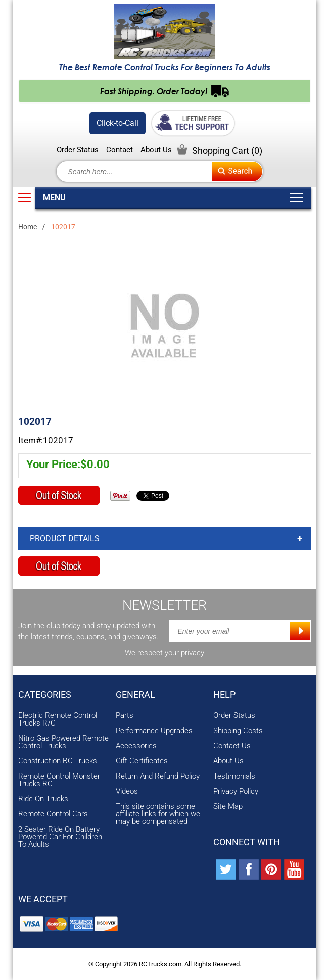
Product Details (65, 538)
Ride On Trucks (43, 799)
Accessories (136, 746)
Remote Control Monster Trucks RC (59, 780)
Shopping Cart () (227, 151)
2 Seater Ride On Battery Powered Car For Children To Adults (60, 837)
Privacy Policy (236, 791)
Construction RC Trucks (58, 761)
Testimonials (234, 776)
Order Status (78, 150)
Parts (125, 716)
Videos (127, 791)
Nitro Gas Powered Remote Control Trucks (63, 742)
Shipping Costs (238, 731)
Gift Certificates (142, 761)
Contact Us (232, 746)
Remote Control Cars (53, 814)
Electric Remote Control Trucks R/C (58, 719)
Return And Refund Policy (158, 776)
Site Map (228, 807)
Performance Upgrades (154, 731)
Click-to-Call (117, 123)
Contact (120, 150)
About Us (156, 150)
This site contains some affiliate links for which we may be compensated (158, 814)
